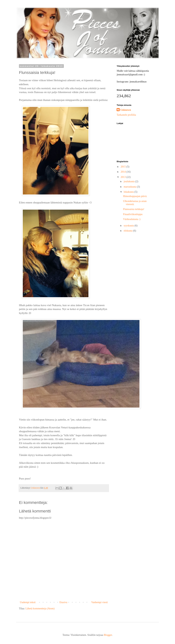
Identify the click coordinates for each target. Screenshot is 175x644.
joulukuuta (129, 181)
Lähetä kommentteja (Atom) (40, 609)
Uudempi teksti (28, 602)
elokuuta (128, 231)
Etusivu (63, 602)
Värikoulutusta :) (132, 219)
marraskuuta (130, 187)
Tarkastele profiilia (126, 115)
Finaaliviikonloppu (133, 214)
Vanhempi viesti (99, 602)
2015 (124, 167)
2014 (124, 172)
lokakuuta (129, 192)
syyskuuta (129, 226)
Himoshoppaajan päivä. (135, 196)
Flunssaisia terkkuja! (134, 209)
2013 (124, 177)
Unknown (126, 110)
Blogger (108, 635)
